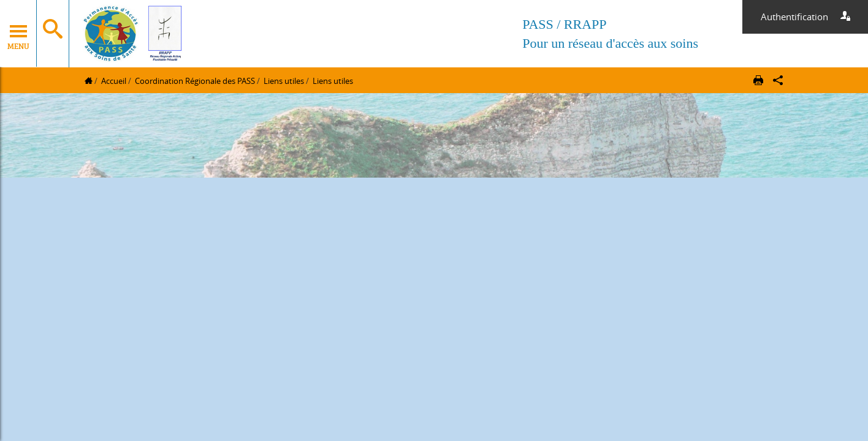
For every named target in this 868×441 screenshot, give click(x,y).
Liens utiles (284, 81)
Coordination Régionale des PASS (195, 81)
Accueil (114, 81)
